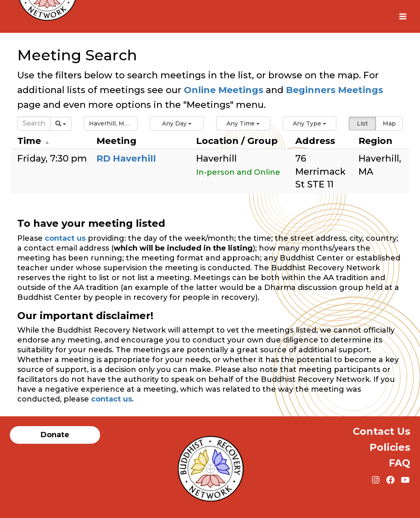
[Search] (34, 123)
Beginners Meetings (333, 90)
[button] (111, 123)
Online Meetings (224, 90)
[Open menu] (403, 16)
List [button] (362, 123)
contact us (65, 238)
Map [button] (389, 123)
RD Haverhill (126, 159)
